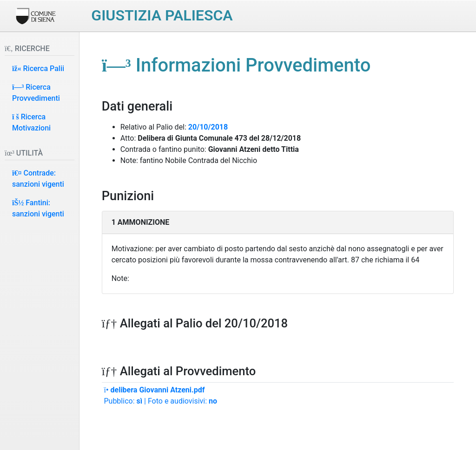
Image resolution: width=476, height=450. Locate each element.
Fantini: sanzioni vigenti (38, 208)
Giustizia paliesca (162, 15)
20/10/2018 (208, 127)
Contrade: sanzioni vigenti (38, 179)
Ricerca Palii (38, 68)
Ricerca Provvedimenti (36, 93)
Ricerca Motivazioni (31, 122)
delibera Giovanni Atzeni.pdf (154, 390)
